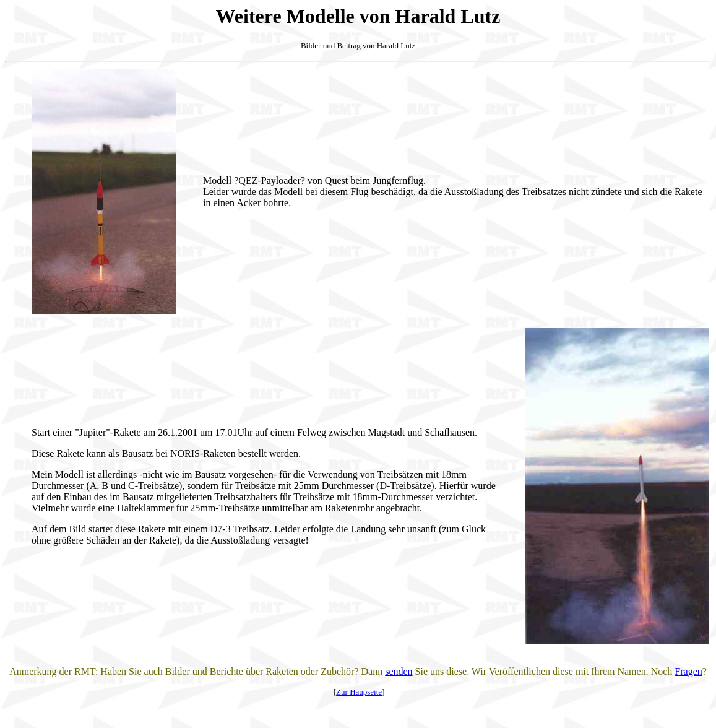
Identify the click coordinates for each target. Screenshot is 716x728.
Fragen (688, 671)
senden (399, 671)
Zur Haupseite (359, 692)
